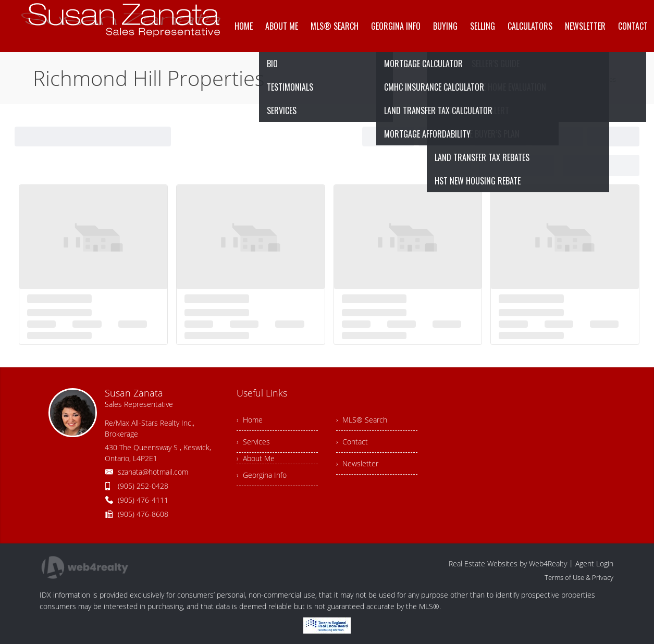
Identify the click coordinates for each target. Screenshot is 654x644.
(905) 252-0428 (143, 486)
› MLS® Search (362, 420)
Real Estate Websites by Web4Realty (508, 563)
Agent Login (594, 563)
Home (521, 79)
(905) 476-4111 (143, 500)
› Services (253, 442)
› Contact (352, 442)
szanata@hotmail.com (153, 472)
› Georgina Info (262, 475)
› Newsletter (357, 463)
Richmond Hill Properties (578, 79)
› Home (250, 420)
